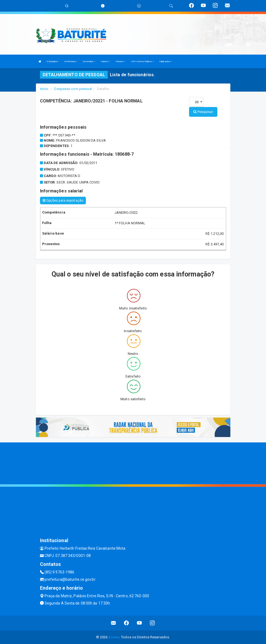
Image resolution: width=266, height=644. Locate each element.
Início (44, 89)
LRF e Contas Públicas (142, 61)
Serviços (121, 61)
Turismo (105, 61)
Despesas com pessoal (73, 89)
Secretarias (89, 61)
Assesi (114, 637)
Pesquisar (203, 112)
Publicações (166, 61)
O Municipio (53, 61)
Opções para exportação (63, 201)
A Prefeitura (71, 61)
